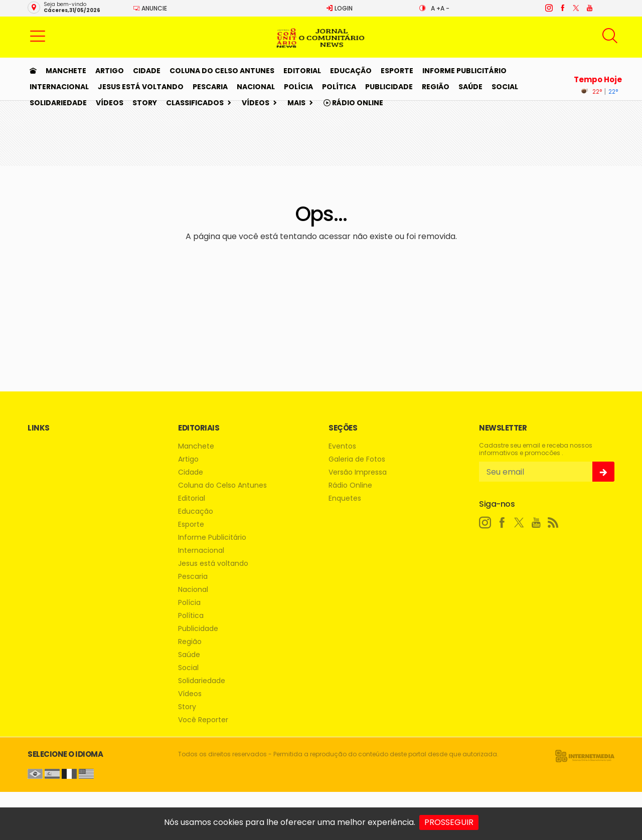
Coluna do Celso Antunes (222, 71)
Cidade (147, 71)
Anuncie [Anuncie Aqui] (150, 8)
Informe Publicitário (464, 71)
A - (445, 8)
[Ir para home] (33, 71)
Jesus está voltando (141, 87)
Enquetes (345, 498)
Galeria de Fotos (357, 459)
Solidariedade (58, 103)
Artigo (110, 71)
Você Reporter (203, 720)
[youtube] (589, 8)
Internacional (59, 87)
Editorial (302, 71)
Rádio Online (353, 103)
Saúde (470, 87)
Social (505, 87)
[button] (38, 36)
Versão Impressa (358, 472)
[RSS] (553, 523)
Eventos (342, 446)
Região (436, 87)
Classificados (195, 103)
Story (145, 103)
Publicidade (389, 87)
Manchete (66, 71)
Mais (296, 103)
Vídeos (110, 103)
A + (436, 8)
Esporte (397, 71)
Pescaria (210, 87)
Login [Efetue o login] (339, 8)
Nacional (256, 87)
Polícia (298, 87)
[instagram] (548, 8)
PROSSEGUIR (449, 822)
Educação (351, 71)
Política (339, 87)
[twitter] (576, 8)
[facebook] (562, 8)
